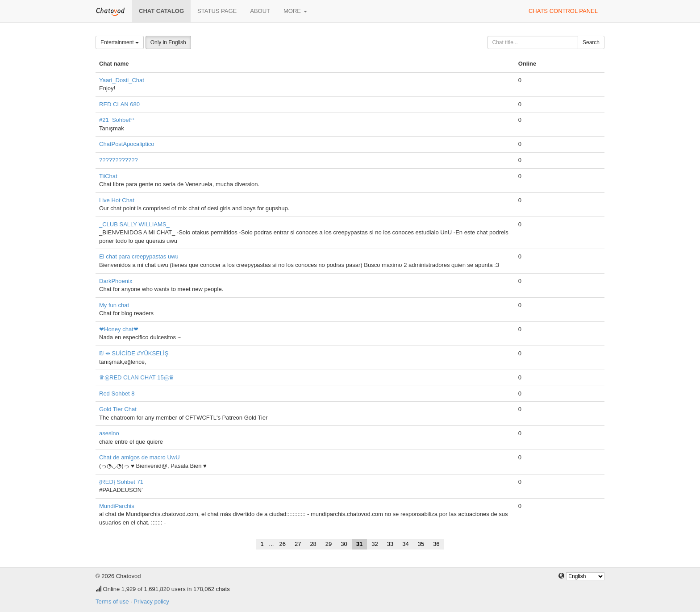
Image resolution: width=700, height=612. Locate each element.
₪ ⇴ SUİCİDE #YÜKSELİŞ (134, 353)
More (295, 11)
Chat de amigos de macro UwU (140, 457)
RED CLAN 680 (119, 104)
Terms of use (112, 602)
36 (436, 544)
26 (282, 544)
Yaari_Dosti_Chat (122, 80)
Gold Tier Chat (118, 409)
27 (298, 544)
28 (313, 544)
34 (405, 544)
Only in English (168, 42)
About (260, 11)
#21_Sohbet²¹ (117, 120)
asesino (109, 433)
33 (390, 544)
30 (344, 544)
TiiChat (108, 176)
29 (329, 544)
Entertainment (120, 42)
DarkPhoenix (116, 281)
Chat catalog (161, 11)
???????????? (119, 160)
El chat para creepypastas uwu (139, 256)
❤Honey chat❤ (119, 329)
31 (359, 544)
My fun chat (114, 305)
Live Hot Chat (117, 200)
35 (421, 544)
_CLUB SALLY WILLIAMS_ (134, 224)
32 (375, 544)
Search (591, 42)
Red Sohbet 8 (117, 393)
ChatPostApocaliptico (127, 144)
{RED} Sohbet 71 (121, 482)
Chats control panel (563, 11)
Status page (217, 11)
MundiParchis (117, 506)
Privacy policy (151, 602)
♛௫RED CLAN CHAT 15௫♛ (137, 377)
